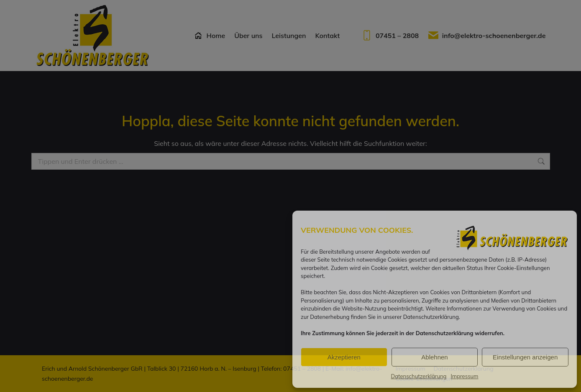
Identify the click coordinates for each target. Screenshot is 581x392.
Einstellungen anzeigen (525, 357)
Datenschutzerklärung (418, 376)
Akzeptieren (344, 357)
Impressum (464, 376)
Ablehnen (434, 357)
